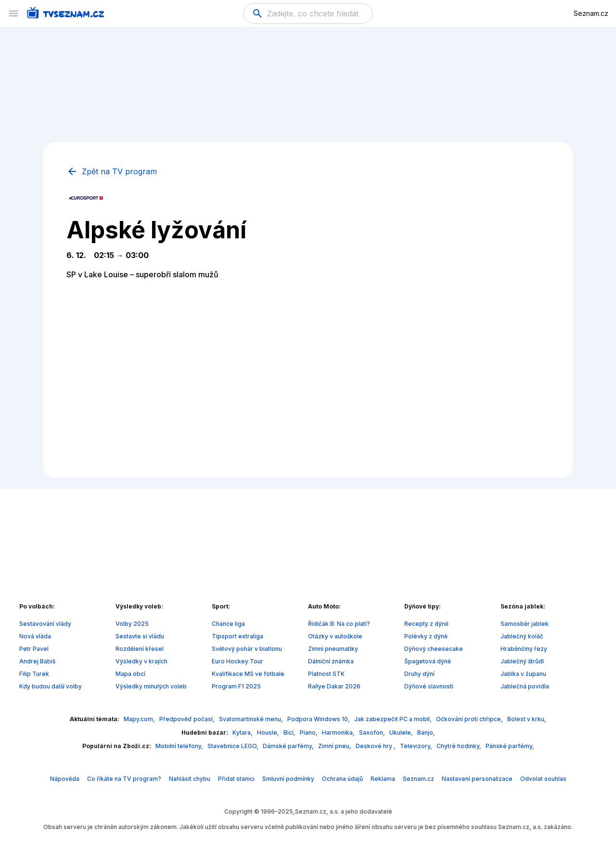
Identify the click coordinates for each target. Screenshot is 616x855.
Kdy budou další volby (51, 686)
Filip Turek (34, 674)
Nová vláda (35, 636)
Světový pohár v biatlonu (247, 649)
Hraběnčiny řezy (524, 649)
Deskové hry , (376, 746)
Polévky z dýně (426, 636)
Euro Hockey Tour (237, 661)
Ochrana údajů (342, 779)
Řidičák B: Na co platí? (339, 624)
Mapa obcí (130, 674)
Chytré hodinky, (460, 746)
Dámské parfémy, (289, 746)
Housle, (269, 732)
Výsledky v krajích (141, 661)
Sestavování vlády (45, 624)
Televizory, (417, 746)
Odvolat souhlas (543, 779)
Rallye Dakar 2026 (334, 686)
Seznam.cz (591, 13)
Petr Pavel (34, 649)
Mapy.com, (140, 719)
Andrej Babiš (37, 661)
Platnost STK (326, 674)
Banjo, (426, 732)
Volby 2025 (132, 624)
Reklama (383, 779)
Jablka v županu (523, 674)
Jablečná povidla (525, 686)
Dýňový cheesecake (434, 649)
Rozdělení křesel (140, 649)
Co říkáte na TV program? (124, 779)
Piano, (309, 732)
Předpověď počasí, (188, 719)
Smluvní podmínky (288, 779)
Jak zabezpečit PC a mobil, (394, 719)
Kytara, (243, 732)
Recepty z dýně (426, 624)
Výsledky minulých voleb (151, 686)
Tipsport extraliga (237, 636)
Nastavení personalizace (477, 779)
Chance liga (228, 624)
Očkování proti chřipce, (470, 719)
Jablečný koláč (522, 636)
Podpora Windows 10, (319, 719)
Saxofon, (373, 732)
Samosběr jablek (525, 624)
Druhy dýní (419, 674)
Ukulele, (402, 732)
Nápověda (65, 779)
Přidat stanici (236, 779)
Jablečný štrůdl (522, 661)
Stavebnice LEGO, (234, 746)
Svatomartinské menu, (252, 719)
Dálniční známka (331, 661)
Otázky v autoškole (335, 636)
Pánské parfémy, (510, 746)
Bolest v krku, (527, 719)
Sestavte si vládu (140, 636)
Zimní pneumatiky (333, 649)
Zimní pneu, (335, 746)
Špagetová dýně (428, 661)
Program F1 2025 (236, 686)
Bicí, (290, 732)
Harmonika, (339, 732)
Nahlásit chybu (190, 779)
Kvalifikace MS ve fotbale (248, 674)
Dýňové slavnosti (429, 686)
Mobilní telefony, (180, 746)
